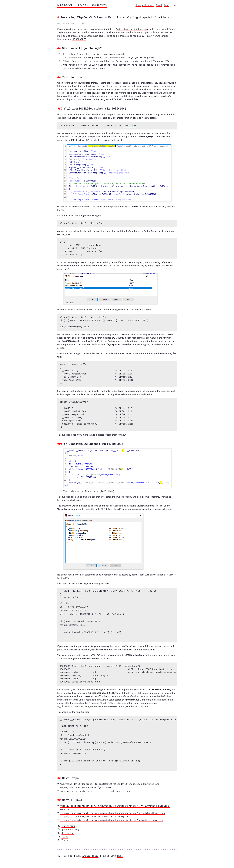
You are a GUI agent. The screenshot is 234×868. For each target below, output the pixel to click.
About (159, 5)
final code (129, 126)
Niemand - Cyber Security (82, 5)
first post (145, 32)
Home (138, 5)
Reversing (68, 830)
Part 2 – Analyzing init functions (132, 29)
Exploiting (68, 823)
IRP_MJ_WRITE (79, 39)
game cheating (70, 826)
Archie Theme (90, 853)
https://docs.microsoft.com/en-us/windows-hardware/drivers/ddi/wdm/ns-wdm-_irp (112, 817)
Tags (166, 5)
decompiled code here (115, 115)
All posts (148, 5)
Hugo (120, 853)
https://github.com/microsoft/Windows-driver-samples (94, 813)
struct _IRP (63, 234)
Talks (65, 834)
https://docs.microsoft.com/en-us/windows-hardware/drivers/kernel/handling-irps (112, 810)
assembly (140, 115)
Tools (65, 837)
